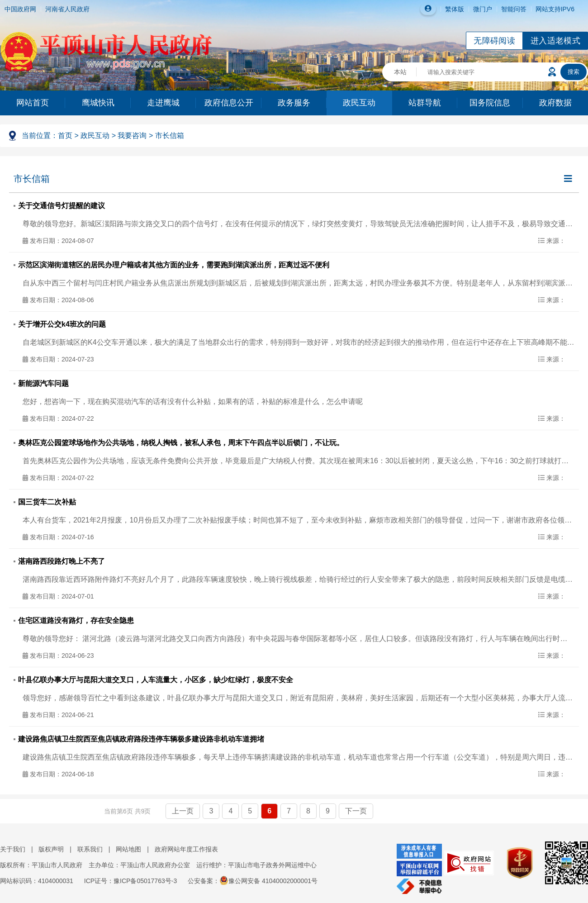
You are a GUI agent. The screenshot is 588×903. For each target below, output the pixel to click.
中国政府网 (20, 9)
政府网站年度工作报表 (186, 849)
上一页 (183, 811)
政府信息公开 (229, 103)
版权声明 (51, 849)
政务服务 (294, 103)
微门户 (483, 9)
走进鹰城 (163, 103)
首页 (65, 135)
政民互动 (359, 103)
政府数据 (555, 103)
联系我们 (90, 849)
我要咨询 (132, 135)
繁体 (451, 9)
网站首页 (33, 103)
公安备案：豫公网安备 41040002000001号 (253, 881)
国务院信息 (490, 103)
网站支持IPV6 (555, 9)
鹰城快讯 (98, 103)
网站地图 (128, 849)
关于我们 (13, 849)
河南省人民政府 (67, 9)
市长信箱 (170, 135)
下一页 (356, 811)
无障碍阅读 (494, 41)
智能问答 (514, 9)
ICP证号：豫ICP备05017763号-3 (130, 881)
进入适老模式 (555, 41)
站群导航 (425, 103)
